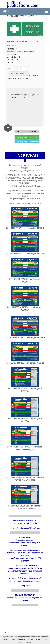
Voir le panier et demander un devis (28, 142)
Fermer (28, 642)
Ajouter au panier (19, 73)
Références (12, 46)
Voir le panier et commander (28, 137)
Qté (9, 69)
